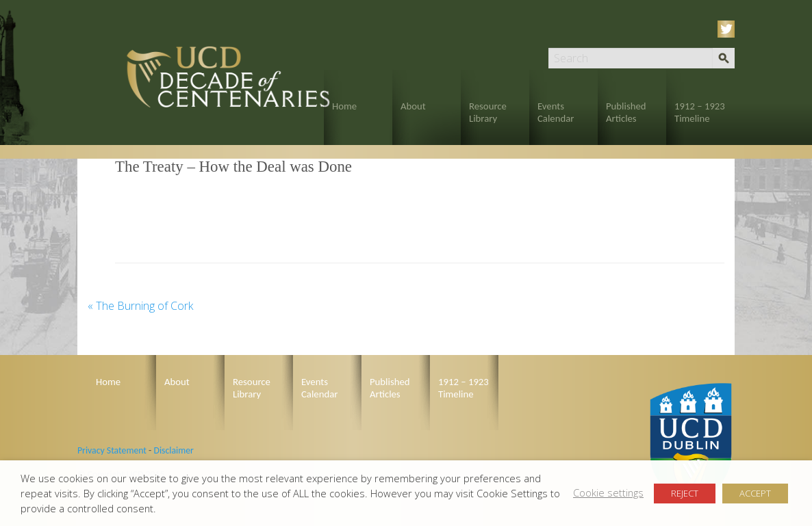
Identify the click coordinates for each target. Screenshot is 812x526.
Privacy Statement (112, 450)
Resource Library (488, 112)
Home (344, 106)
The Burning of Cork (140, 306)
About (413, 106)
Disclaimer (173, 450)
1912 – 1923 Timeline (700, 112)
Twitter (728, 29)
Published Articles (626, 112)
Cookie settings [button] (608, 492)
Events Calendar (556, 112)
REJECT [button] (685, 493)
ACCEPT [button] (755, 493)
